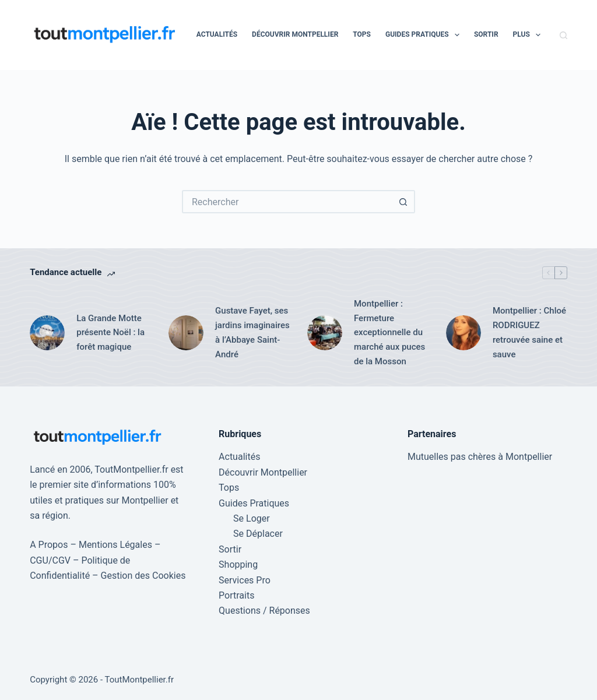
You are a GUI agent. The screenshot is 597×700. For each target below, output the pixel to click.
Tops (362, 34)
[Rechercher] (563, 35)
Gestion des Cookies (143, 576)
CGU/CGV (50, 560)
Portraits (236, 595)
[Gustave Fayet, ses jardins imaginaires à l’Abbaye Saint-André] (186, 333)
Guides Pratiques (425, 35)
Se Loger (252, 518)
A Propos (49, 545)
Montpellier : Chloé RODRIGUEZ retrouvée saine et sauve (529, 332)
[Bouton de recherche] (403, 202)
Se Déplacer (258, 534)
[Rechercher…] (287, 202)
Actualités (217, 34)
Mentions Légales (115, 545)
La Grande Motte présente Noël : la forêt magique (110, 333)
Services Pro (245, 580)
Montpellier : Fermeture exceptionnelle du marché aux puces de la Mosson (389, 333)
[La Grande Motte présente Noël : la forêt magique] (47, 333)
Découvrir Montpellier (295, 34)
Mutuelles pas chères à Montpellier (480, 457)
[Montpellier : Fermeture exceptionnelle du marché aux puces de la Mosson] (325, 333)
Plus (529, 35)
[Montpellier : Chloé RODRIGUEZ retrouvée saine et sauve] (463, 333)
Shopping (238, 564)
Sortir (486, 34)
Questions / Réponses (264, 611)
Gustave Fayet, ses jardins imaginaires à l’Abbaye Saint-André (252, 332)
